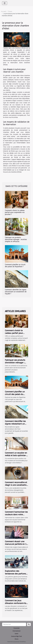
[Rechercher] (14, 624)
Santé (16, 634)
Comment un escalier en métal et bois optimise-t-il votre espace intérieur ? (16, 455)
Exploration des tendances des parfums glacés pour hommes (15, 574)
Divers (10, 11)
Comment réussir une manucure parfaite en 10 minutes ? (16, 544)
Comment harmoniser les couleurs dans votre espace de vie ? (16, 515)
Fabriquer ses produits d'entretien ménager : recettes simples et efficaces (16, 239)
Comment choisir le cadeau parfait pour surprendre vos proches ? (15, 212)
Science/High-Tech (16, 636)
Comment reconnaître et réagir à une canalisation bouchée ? (16, 485)
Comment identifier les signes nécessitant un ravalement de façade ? (16, 292)
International (16, 631)
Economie (17, 628)
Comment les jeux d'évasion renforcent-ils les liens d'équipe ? (16, 603)
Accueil (3, 11)
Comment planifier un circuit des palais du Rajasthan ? (15, 265)
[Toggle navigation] (5, 3)
